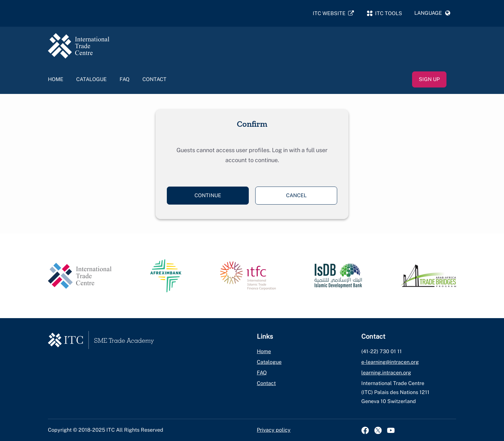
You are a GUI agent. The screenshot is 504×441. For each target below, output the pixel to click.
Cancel (296, 195)
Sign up (429, 79)
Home (56, 79)
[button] (432, 13)
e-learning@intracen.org (390, 362)
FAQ (125, 79)
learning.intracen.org (386, 373)
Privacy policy (274, 430)
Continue (208, 195)
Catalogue (91, 79)
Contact (154, 79)
